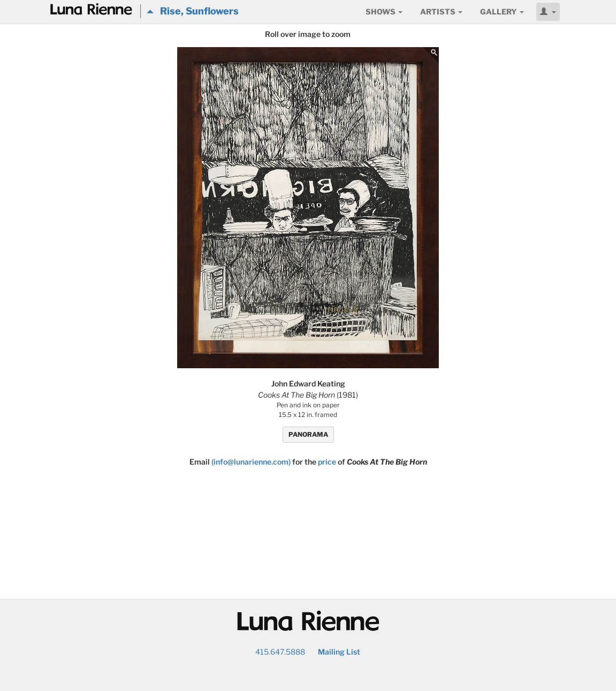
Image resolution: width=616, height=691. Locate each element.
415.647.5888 (280, 652)
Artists (441, 12)
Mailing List (339, 652)
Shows (384, 12)
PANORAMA (308, 434)
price (327, 462)
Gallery (502, 12)
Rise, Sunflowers (193, 11)
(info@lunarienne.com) (251, 462)
